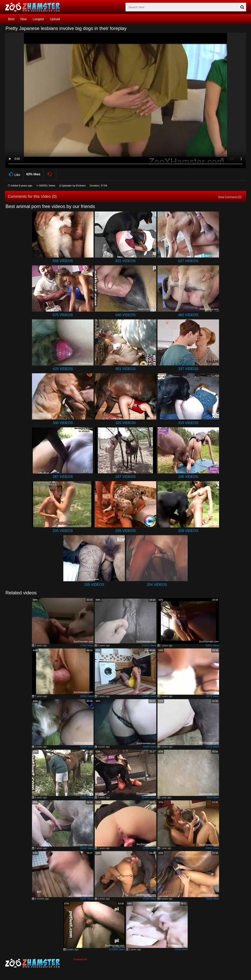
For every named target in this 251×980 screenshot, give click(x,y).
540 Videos (125, 315)
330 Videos (63, 423)
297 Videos (63, 477)
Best (11, 19)
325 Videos (125, 423)
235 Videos (63, 531)
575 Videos (63, 315)
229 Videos (188, 531)
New (24, 19)
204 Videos (157, 585)
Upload (55, 19)
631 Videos (125, 261)
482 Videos (188, 315)
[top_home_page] (34, 7)
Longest (38, 19)
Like (14, 174)
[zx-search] (186, 7)
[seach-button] (242, 7)
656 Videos (63, 261)
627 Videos (188, 261)
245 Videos (188, 477)
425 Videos (63, 369)
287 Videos (125, 477)
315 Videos (188, 423)
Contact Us (80, 959)
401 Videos (125, 369)
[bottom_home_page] (39, 963)
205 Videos (94, 585)
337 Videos (188, 369)
